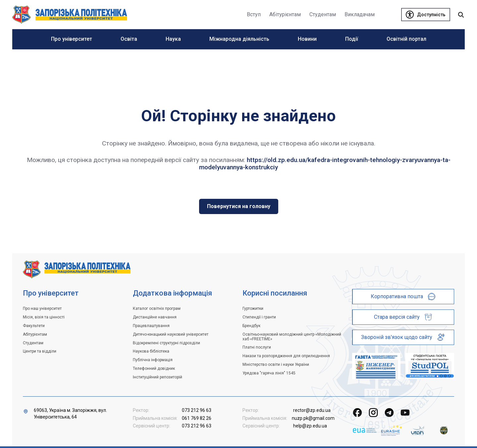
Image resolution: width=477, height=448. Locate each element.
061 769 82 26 (197, 418)
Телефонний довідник (154, 368)
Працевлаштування (151, 326)
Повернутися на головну (239, 206)
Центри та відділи (40, 351)
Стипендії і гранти (259, 317)
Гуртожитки (253, 308)
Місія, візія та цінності (44, 317)
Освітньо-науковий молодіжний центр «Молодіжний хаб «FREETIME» (292, 337)
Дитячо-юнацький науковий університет (171, 334)
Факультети (34, 326)
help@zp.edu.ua (310, 426)
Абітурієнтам (35, 334)
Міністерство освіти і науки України (276, 364)
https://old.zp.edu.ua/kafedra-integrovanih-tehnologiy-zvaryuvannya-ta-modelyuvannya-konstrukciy (325, 164)
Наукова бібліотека (151, 351)
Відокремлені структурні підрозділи (166, 343)
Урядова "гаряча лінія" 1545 (269, 373)
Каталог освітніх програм (157, 308)
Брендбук (251, 326)
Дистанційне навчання (155, 317)
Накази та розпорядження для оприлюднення (286, 356)
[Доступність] (426, 15)
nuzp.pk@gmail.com (313, 418)
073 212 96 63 (197, 410)
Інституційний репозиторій (158, 377)
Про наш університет (42, 308)
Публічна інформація (153, 360)
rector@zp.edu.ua (312, 410)
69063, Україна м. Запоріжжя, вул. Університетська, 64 (70, 414)
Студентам (33, 343)
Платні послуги (257, 347)
